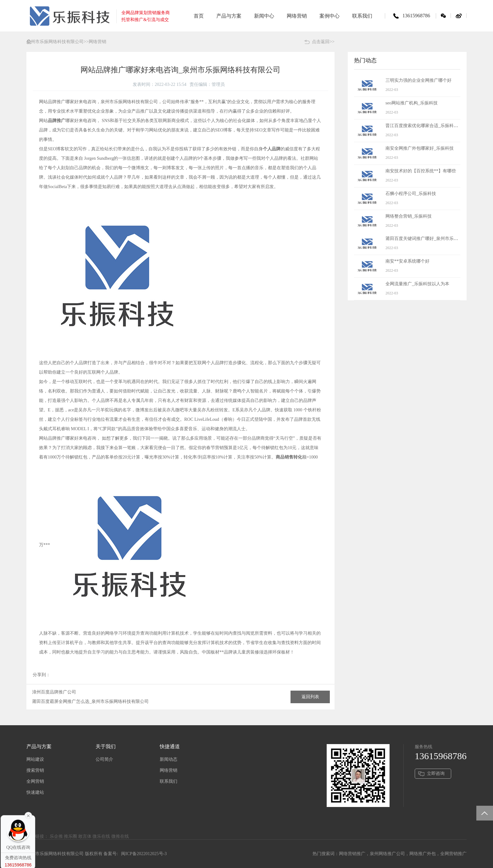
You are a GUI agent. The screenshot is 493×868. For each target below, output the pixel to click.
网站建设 (35, 759)
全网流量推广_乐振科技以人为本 (417, 284)
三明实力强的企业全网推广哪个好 (418, 80)
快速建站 (35, 792)
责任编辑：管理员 (207, 84)
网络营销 (169, 770)
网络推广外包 (423, 854)
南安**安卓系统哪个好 (407, 261)
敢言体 (85, 836)
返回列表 (310, 697)
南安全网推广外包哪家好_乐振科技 (420, 148)
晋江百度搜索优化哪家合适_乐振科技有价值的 (431, 126)
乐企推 (56, 836)
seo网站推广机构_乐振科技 (412, 103)
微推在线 (120, 836)
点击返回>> (323, 42)
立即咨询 (436, 773)
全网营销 (35, 781)
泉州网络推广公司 (387, 854)
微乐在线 (101, 836)
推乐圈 (70, 836)
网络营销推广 (352, 854)
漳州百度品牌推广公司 (54, 692)
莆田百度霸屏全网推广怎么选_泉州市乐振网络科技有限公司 (90, 701)
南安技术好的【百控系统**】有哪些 (421, 171)
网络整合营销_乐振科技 (409, 216)
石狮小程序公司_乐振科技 (411, 194)
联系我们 (169, 781)
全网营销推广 (453, 854)
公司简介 (104, 759)
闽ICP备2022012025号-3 (144, 854)
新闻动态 (169, 759)
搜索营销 (35, 770)
